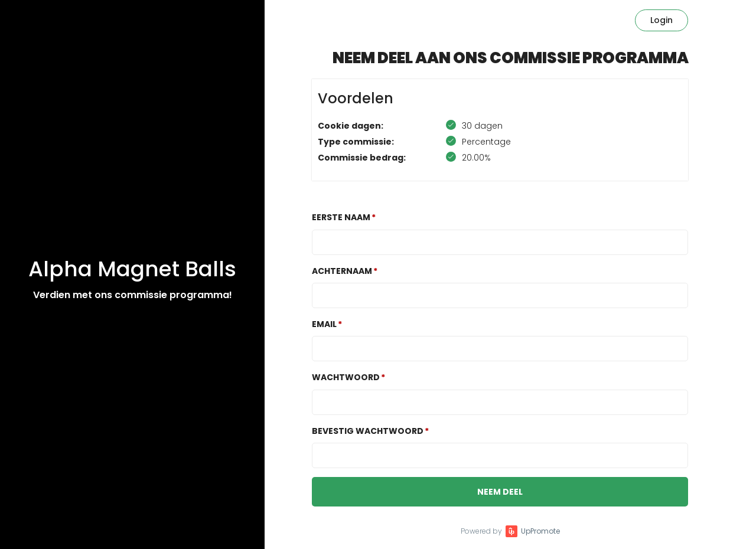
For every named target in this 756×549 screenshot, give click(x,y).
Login (661, 20)
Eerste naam (341, 217)
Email (324, 324)
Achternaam (342, 271)
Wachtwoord (346, 377)
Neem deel (500, 492)
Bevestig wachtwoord (368, 431)
